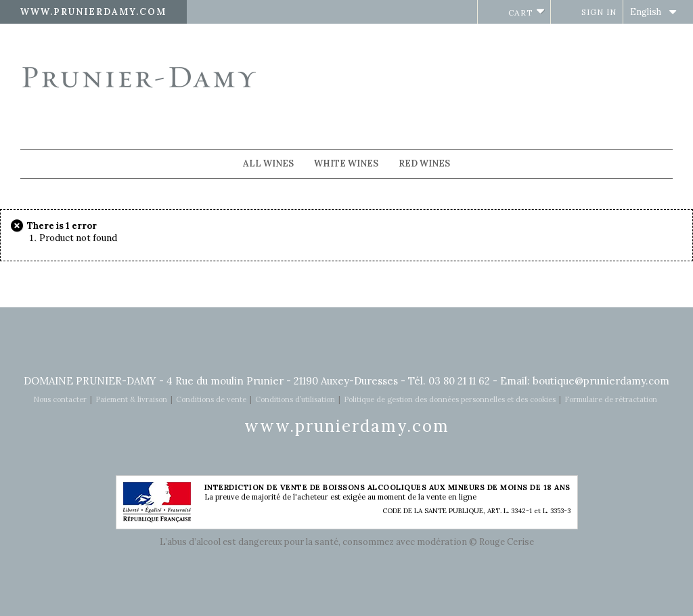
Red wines (424, 163)
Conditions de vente (211, 399)
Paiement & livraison (131, 399)
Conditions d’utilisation (295, 399)
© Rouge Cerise (501, 542)
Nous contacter (60, 399)
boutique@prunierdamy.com (601, 381)
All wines (268, 163)
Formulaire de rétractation (611, 399)
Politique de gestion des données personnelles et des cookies (450, 399)
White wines (346, 163)
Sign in (599, 12)
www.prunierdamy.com (93, 12)
